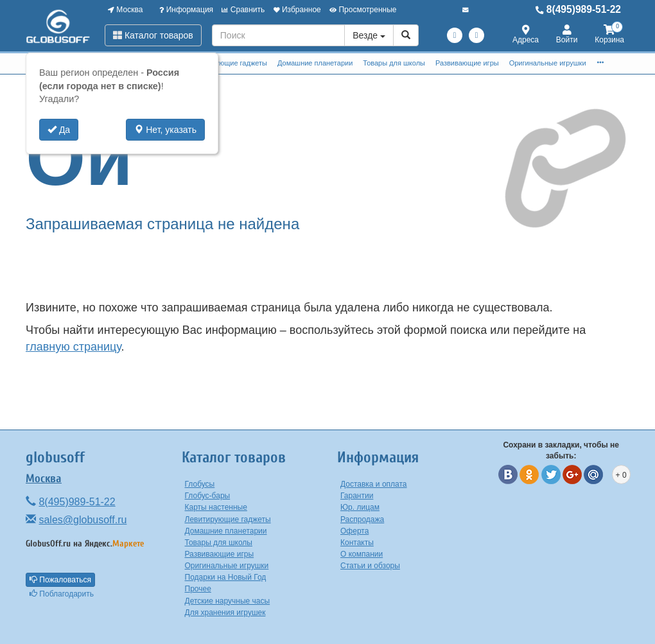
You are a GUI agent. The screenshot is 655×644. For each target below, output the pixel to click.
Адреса (526, 35)
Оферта (354, 531)
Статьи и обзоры (370, 566)
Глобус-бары (208, 496)
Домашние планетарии (315, 63)
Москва (125, 10)
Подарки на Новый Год (226, 577)
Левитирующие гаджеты (228, 63)
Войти (567, 35)
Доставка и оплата (374, 484)
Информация (186, 10)
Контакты (357, 543)
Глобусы (200, 484)
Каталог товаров (153, 35)
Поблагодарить (62, 594)
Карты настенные (216, 507)
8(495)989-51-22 (578, 9)
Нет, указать (165, 130)
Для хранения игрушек (225, 613)
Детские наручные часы (228, 601)
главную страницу (73, 347)
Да (59, 130)
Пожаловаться (60, 580)
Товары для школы (394, 63)
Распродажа (362, 519)
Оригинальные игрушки (548, 63)
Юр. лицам (360, 507)
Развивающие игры (467, 63)
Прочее (198, 589)
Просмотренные (363, 10)
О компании (362, 554)
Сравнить (243, 10)
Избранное (297, 10)
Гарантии (357, 496)
